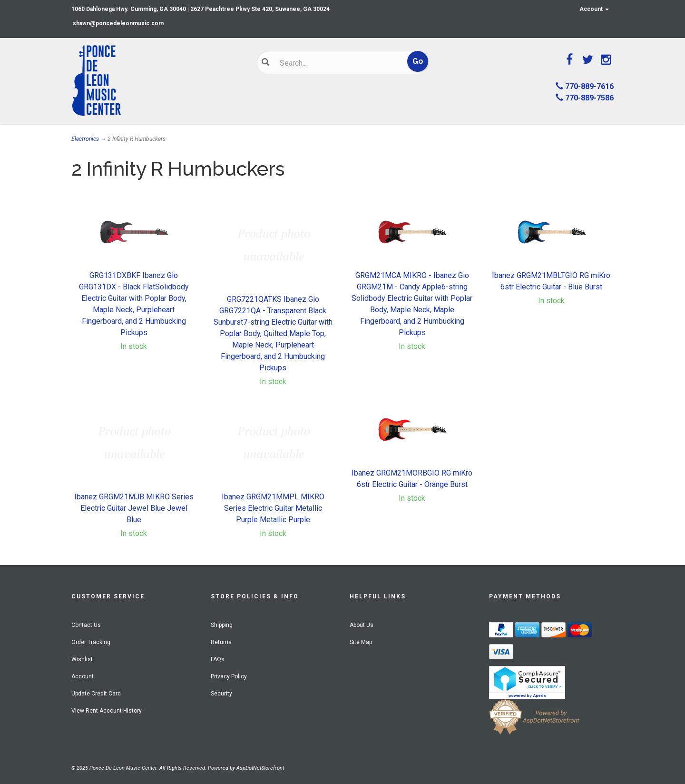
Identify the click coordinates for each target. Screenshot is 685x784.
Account (594, 9)
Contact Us (86, 625)
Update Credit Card (96, 694)
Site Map (361, 642)
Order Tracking (91, 642)
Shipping (222, 625)
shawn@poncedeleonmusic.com (118, 23)
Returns (221, 642)
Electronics (85, 139)
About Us (362, 625)
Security (221, 694)
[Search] (336, 63)
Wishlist (82, 659)
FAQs (218, 659)
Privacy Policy (229, 676)
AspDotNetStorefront (260, 768)
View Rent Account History (107, 711)
